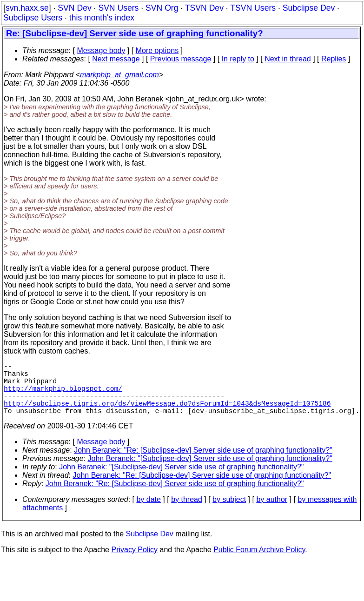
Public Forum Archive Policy (259, 563)
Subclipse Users (33, 18)
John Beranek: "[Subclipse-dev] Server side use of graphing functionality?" (210, 471)
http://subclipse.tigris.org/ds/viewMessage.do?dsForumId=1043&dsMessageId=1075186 (167, 414)
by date (148, 512)
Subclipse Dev (309, 8)
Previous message (181, 59)
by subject (229, 512)
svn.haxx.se (27, 8)
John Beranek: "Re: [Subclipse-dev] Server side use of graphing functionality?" (203, 463)
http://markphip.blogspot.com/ (63, 395)
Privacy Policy (134, 563)
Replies (334, 59)
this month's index (102, 18)
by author (272, 512)
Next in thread (288, 59)
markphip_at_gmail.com (119, 75)
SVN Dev (74, 8)
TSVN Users (253, 8)
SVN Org (162, 8)
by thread (187, 512)
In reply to (238, 59)
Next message (116, 59)
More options (157, 50)
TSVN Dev (204, 8)
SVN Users (118, 8)
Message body (101, 50)
